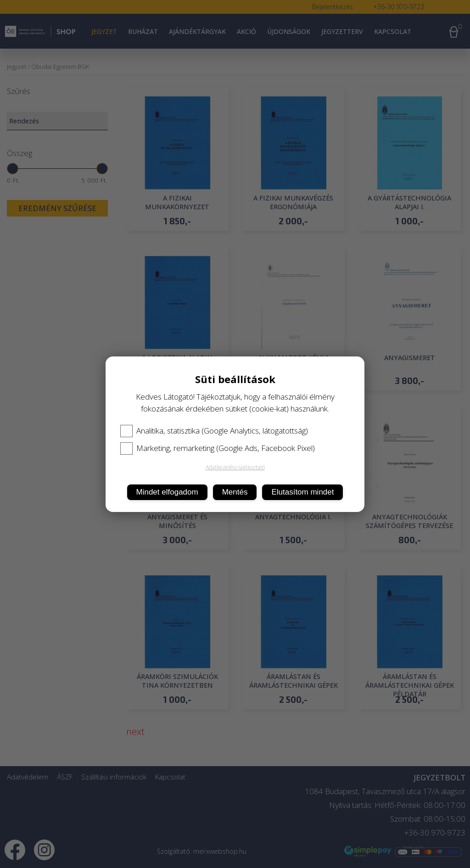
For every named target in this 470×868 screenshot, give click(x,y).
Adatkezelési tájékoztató (235, 467)
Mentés (235, 492)
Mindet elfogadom (167, 492)
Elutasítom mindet (302, 492)
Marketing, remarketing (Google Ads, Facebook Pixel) (218, 448)
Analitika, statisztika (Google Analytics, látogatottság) (214, 431)
